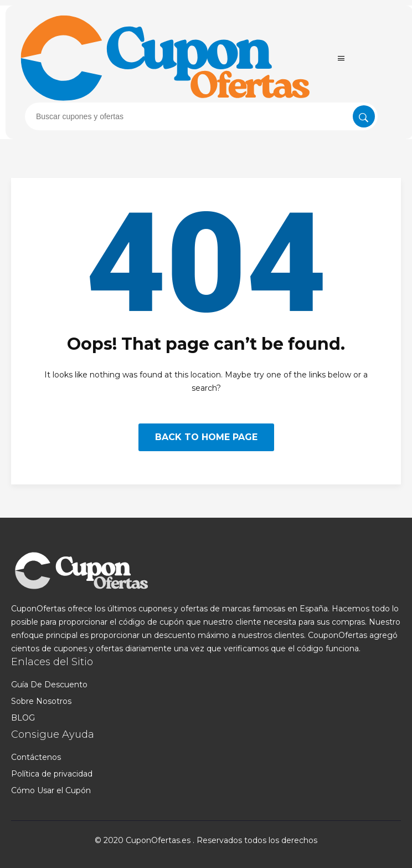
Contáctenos (36, 757)
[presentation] (201, 116)
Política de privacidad (52, 774)
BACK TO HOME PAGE (206, 437)
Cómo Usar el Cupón (51, 790)
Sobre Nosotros (41, 701)
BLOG (23, 718)
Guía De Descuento (49, 685)
